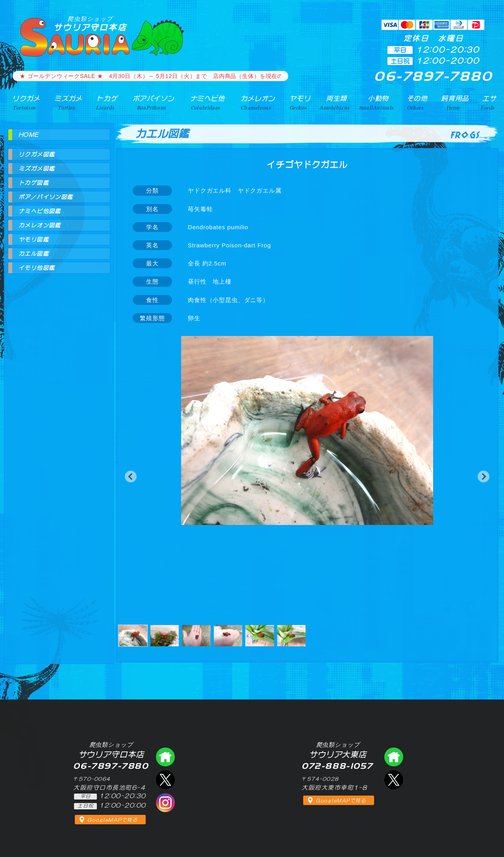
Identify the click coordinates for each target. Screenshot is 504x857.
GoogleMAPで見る (112, 820)
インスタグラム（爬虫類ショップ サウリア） (165, 803)
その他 (418, 102)
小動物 (378, 102)
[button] (131, 477)
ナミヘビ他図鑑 (40, 211)
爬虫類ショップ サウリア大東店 (394, 757)
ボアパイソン (150, 102)
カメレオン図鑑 (40, 225)
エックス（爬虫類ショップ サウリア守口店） (165, 780)
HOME (29, 135)
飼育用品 (455, 102)
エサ (488, 102)
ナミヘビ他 (204, 102)
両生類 (334, 102)
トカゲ (104, 102)
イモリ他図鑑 (37, 268)
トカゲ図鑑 (34, 183)
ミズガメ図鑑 (37, 169)
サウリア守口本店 (90, 23)
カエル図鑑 (34, 254)
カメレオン (256, 102)
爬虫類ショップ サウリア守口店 (165, 757)
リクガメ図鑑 (37, 154)
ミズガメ (66, 102)
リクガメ (24, 102)
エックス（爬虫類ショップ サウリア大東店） (394, 780)
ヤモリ (297, 102)
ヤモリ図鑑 (34, 239)
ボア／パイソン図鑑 (46, 197)
